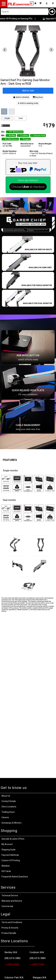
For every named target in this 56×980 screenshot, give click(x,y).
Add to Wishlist (21, 97)
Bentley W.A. (11, 952)
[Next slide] (51, 50)
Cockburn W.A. (37, 952)
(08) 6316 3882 (13, 958)
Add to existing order (28, 103)
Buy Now (38, 97)
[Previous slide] (5, 50)
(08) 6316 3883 (38, 958)
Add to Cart (28, 91)
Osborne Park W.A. (14, 978)
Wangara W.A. (40, 978)
